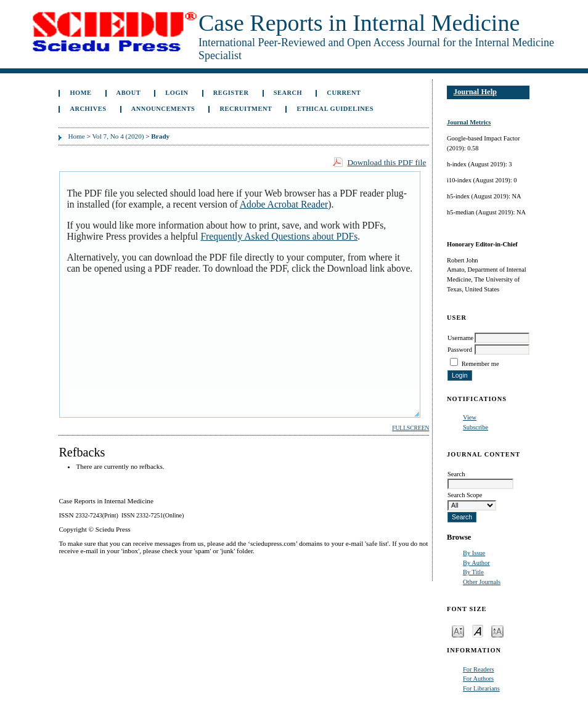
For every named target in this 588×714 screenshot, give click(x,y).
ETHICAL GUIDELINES (336, 109)
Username (460, 338)
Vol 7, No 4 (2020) (118, 136)
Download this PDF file (386, 162)
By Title (473, 572)
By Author (476, 563)
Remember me (480, 364)
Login (177, 93)
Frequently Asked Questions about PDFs (279, 236)
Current (344, 93)
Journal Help (475, 92)
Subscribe (476, 427)
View (470, 417)
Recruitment (246, 109)
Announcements (163, 109)
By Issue (474, 553)
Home (80, 93)
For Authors (478, 679)
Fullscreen (410, 428)
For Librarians (481, 688)
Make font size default (478, 631)
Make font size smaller (458, 631)
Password (460, 350)
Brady (160, 136)
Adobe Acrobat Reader (284, 204)
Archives (88, 109)
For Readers (479, 669)
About (129, 93)
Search (288, 93)
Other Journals (482, 582)
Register (231, 93)
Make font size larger (497, 631)
